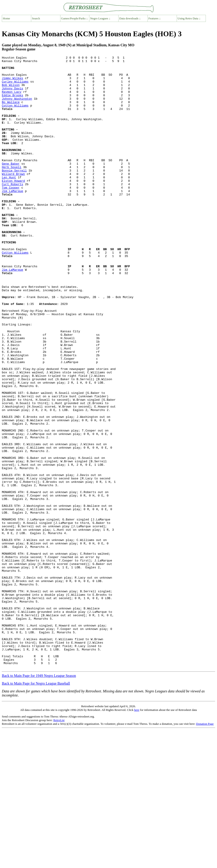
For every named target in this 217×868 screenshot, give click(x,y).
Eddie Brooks (13, 103)
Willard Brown (13, 198)
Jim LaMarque (13, 218)
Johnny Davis (13, 95)
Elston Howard (13, 206)
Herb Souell (12, 190)
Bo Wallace (11, 112)
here (137, 832)
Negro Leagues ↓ (100, 18)
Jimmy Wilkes (13, 83)
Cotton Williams (15, 116)
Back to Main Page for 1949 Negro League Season (39, 798)
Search (36, 18)
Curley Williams (15, 87)
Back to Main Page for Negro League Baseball (36, 806)
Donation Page (205, 846)
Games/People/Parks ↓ (74, 18)
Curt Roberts (13, 210)
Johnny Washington (17, 107)
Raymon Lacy (12, 99)
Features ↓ (155, 18)
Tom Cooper (11, 214)
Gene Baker (11, 185)
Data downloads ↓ (130, 18)
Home (6, 18)
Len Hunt (9, 202)
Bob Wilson (11, 91)
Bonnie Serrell (14, 194)
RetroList (59, 843)
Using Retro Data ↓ (189, 18)
